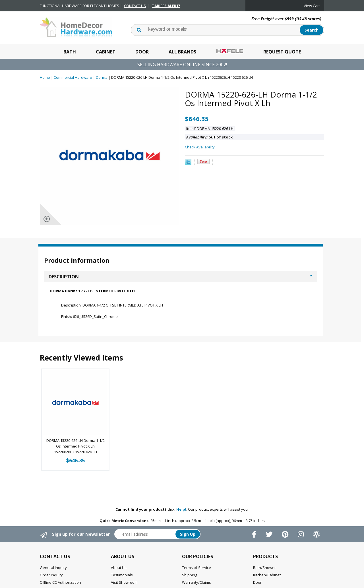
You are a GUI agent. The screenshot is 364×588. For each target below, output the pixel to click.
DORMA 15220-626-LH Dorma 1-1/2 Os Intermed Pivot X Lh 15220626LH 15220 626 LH (76, 446)
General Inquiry (53, 568)
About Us (119, 568)
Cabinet (106, 52)
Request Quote (282, 52)
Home (45, 77)
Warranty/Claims (197, 582)
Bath (70, 52)
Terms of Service (197, 568)
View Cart (312, 6)
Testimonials (122, 575)
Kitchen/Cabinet (267, 575)
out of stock (209, 137)
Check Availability (200, 147)
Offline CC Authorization (60, 582)
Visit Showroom (124, 582)
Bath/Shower (264, 568)
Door (142, 52)
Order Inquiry (51, 575)
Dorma (102, 77)
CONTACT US (135, 6)
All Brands (182, 52)
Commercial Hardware (73, 77)
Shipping (190, 575)
